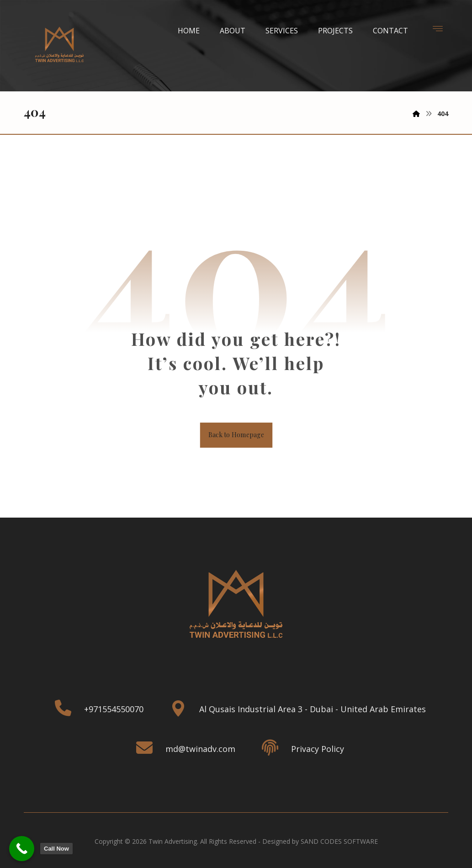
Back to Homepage (236, 437)
